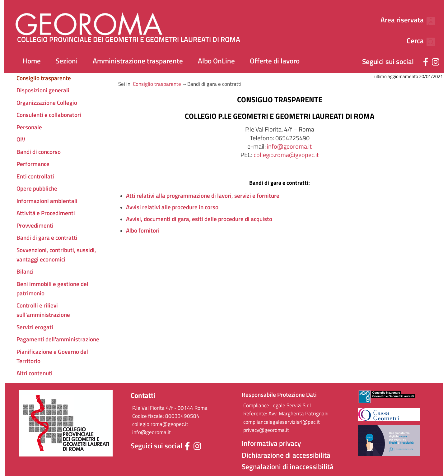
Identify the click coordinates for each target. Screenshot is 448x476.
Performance (33, 164)
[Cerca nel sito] (427, 20)
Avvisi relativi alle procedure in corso (172, 207)
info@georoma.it (289, 146)
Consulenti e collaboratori (49, 115)
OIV (21, 139)
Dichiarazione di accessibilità (286, 455)
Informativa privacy (271, 443)
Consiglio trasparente (157, 84)
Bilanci (25, 271)
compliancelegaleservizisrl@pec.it (282, 422)
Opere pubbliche (37, 188)
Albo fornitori (143, 230)
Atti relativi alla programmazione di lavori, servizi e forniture (203, 196)
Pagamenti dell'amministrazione (58, 339)
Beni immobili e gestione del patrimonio (52, 289)
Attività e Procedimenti (46, 213)
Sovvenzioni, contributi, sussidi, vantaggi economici (56, 255)
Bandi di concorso (39, 152)
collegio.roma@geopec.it (286, 155)
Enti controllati (35, 176)
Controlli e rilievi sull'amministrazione (43, 310)
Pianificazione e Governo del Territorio (52, 356)
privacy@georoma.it (266, 430)
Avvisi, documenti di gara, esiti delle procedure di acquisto (199, 219)
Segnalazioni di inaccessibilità (288, 467)
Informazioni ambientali (47, 201)
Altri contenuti (35, 373)
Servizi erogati (35, 327)
